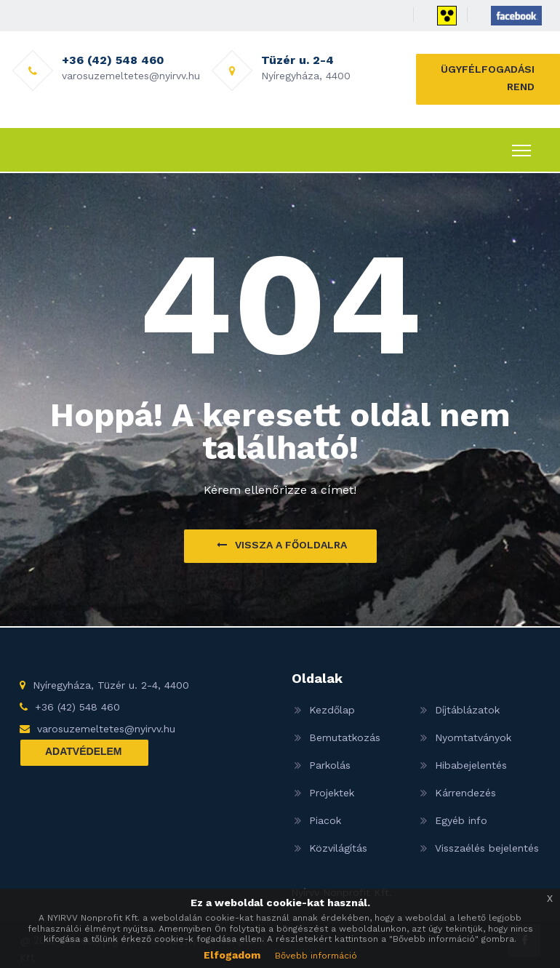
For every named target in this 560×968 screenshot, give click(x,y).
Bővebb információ (316, 956)
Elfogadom (232, 955)
